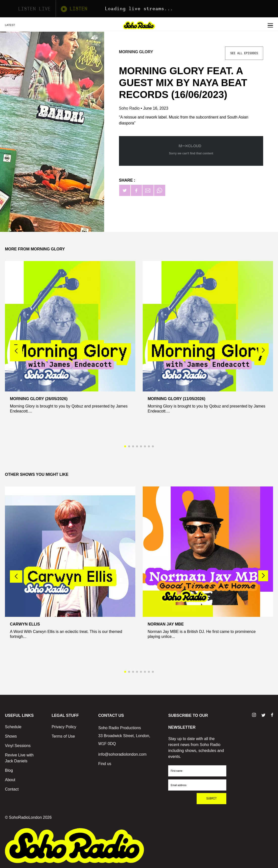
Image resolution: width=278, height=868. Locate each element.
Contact (12, 789)
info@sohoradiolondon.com (122, 754)
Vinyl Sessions (18, 746)
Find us (105, 764)
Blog (9, 770)
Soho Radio (130, 108)
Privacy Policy (64, 727)
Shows (11, 736)
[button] (263, 350)
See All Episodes (244, 53)
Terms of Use (63, 736)
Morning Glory (136, 52)
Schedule (13, 727)
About (10, 780)
